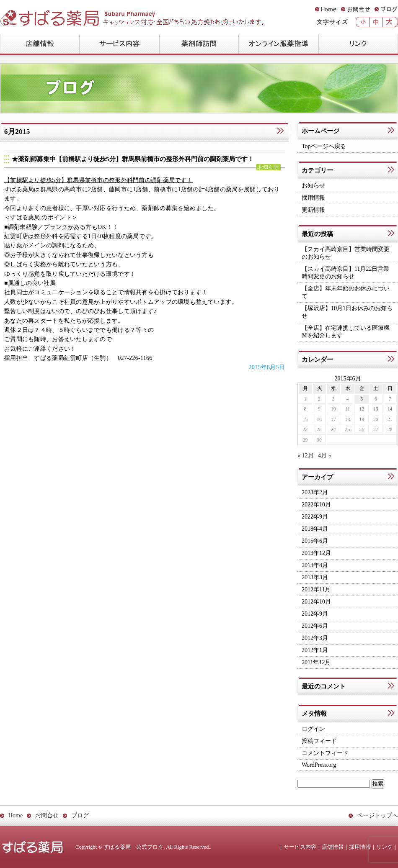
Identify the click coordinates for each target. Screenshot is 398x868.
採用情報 (313, 198)
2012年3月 (315, 638)
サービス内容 (119, 45)
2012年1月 (315, 650)
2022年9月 (315, 517)
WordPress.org (319, 765)
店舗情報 (40, 45)
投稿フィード (319, 741)
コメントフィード (325, 753)
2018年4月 (315, 529)
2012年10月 (316, 602)
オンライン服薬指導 (278, 45)
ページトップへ (377, 815)
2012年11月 (316, 589)
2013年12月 (316, 553)
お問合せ (355, 9)
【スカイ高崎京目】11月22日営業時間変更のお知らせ (345, 273)
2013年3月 (315, 577)
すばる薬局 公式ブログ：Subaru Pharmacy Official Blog (107, 15)
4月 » (325, 456)
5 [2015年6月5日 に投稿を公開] (362, 399)
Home (326, 9)
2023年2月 (315, 492)
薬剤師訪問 (199, 45)
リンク (358, 45)
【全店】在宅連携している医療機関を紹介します (346, 332)
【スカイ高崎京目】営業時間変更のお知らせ (346, 253)
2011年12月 (316, 662)
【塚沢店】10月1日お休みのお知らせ (347, 312)
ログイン (313, 729)
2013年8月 (315, 565)
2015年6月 (315, 541)
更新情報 (313, 210)
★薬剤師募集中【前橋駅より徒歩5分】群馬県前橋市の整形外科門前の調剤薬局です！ (133, 159)
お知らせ (268, 167)
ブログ (386, 9)
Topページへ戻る (324, 146)
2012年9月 (315, 614)
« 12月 (306, 456)
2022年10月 (316, 505)
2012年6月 (315, 626)
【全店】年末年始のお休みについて (346, 292)
